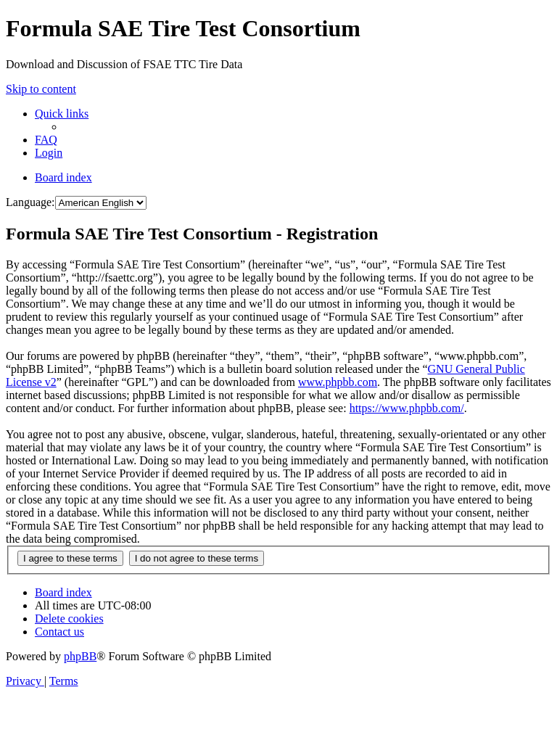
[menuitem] (46, 140)
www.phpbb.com (338, 382)
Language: (30, 202)
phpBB (80, 656)
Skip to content (41, 89)
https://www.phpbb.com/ (407, 408)
